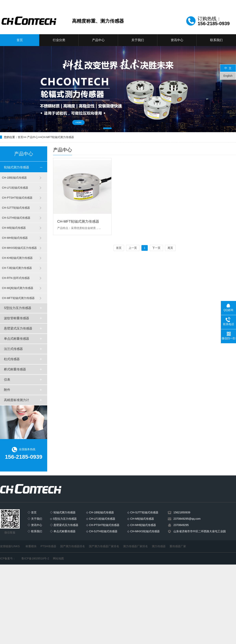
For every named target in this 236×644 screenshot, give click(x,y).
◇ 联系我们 (35, 531)
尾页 (170, 248)
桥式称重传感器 (15, 369)
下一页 (156, 248)
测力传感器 (159, 546)
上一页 (133, 248)
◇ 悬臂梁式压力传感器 (64, 525)
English (228, 76)
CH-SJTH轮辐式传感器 (16, 218)
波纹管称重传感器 (17, 318)
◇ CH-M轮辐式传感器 (141, 519)
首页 (20, 40)
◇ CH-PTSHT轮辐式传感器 (103, 525)
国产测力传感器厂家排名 (104, 546)
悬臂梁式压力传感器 (18, 328)
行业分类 (59, 40)
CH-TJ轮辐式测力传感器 (17, 268)
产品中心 (98, 40)
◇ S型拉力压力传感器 (63, 519)
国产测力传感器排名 (73, 546)
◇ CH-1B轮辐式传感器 (100, 512)
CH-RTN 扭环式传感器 (16, 278)
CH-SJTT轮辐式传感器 (16, 208)
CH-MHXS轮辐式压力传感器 (19, 248)
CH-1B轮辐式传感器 (14, 178)
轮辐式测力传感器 (17, 167)
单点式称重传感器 (17, 339)
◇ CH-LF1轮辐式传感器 (101, 519)
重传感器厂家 (178, 546)
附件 (7, 390)
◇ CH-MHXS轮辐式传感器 (143, 531)
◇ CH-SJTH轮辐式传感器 (102, 531)
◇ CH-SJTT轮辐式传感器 (143, 512)
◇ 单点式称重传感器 (63, 531)
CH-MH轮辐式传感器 (15, 238)
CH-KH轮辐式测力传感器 (17, 258)
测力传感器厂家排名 (136, 546)
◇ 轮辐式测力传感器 (63, 512)
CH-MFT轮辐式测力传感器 (58, 137)
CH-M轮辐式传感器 (14, 228)
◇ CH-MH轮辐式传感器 (142, 525)
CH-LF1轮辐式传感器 (15, 188)
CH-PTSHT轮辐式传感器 (17, 198)
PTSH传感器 (48, 546)
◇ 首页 (32, 512)
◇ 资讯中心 (35, 525)
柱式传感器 (12, 359)
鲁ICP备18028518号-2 (35, 558)
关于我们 (138, 40)
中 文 (228, 68)
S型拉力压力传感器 (18, 308)
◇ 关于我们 (35, 519)
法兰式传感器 (13, 349)
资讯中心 (177, 40)
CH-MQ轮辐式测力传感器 (18, 288)
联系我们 (216, 40)
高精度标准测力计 (17, 400)
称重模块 (31, 546)
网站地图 (58, 558)
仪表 (7, 380)
